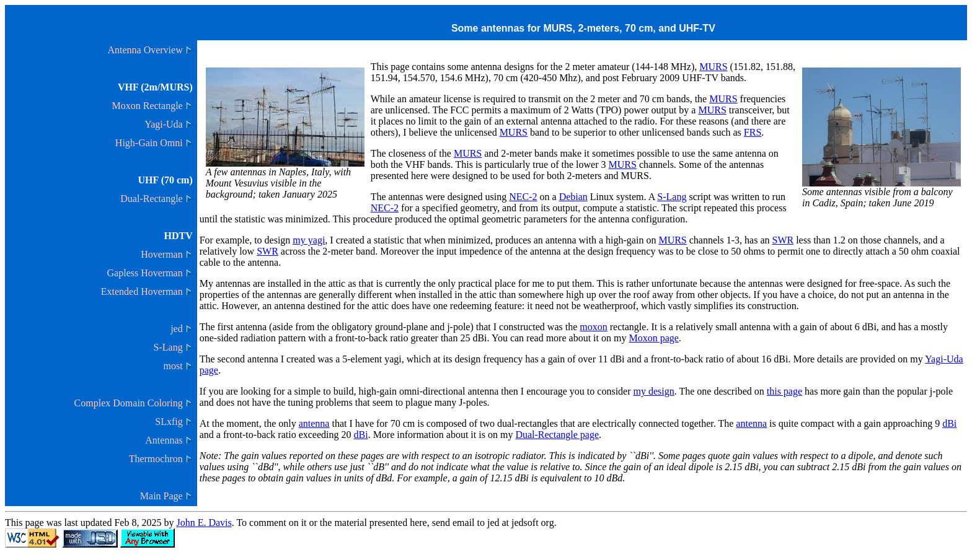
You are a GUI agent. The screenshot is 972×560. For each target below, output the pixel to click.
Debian (573, 197)
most (173, 366)
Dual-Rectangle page (557, 435)
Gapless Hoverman (145, 273)
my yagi (309, 240)
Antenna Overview (145, 50)
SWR (783, 240)
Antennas (164, 440)
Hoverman (162, 254)
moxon (593, 327)
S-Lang (168, 347)
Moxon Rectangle (148, 106)
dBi (949, 423)
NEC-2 (523, 197)
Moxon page (653, 338)
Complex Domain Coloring (129, 403)
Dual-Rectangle (151, 199)
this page (784, 391)
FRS (753, 132)
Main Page (161, 496)
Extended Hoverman (142, 291)
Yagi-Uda (163, 124)
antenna (314, 423)
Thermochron (156, 459)
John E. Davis (204, 523)
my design (654, 391)
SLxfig (169, 422)
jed (177, 329)
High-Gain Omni (149, 143)
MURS (713, 67)
